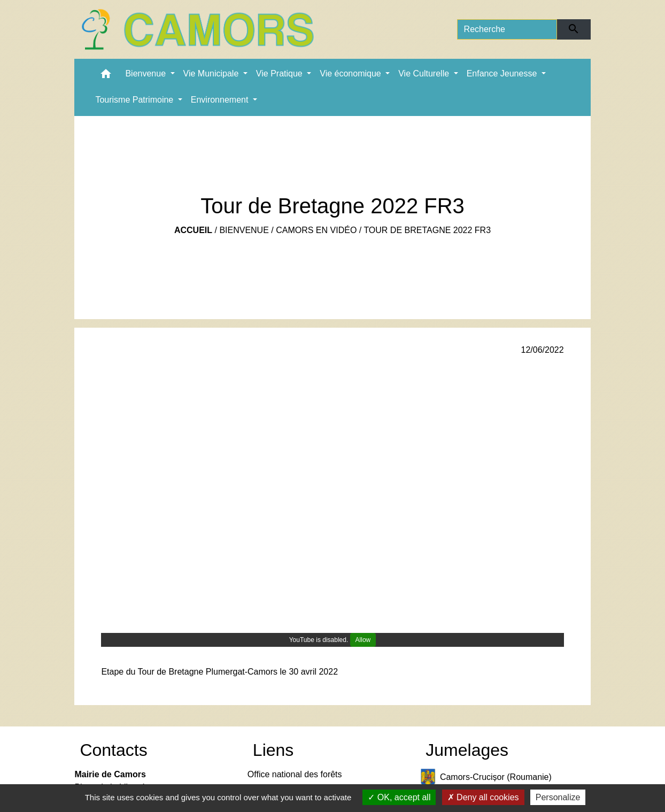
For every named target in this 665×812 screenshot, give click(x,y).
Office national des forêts (295, 774)
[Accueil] (197, 29)
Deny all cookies (483, 797)
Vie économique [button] (351, 74)
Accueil (193, 230)
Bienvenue (244, 230)
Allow (363, 640)
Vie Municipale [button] (212, 74)
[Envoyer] (574, 29)
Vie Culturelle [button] (425, 74)
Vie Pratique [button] (280, 74)
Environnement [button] (221, 100)
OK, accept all (399, 797)
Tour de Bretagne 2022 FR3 (427, 230)
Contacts (113, 750)
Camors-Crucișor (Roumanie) (486, 778)
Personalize (558, 797)
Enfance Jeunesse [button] (503, 74)
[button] (106, 76)
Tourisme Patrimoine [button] (135, 100)
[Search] (507, 29)
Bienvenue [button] (146, 74)
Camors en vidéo (316, 230)
